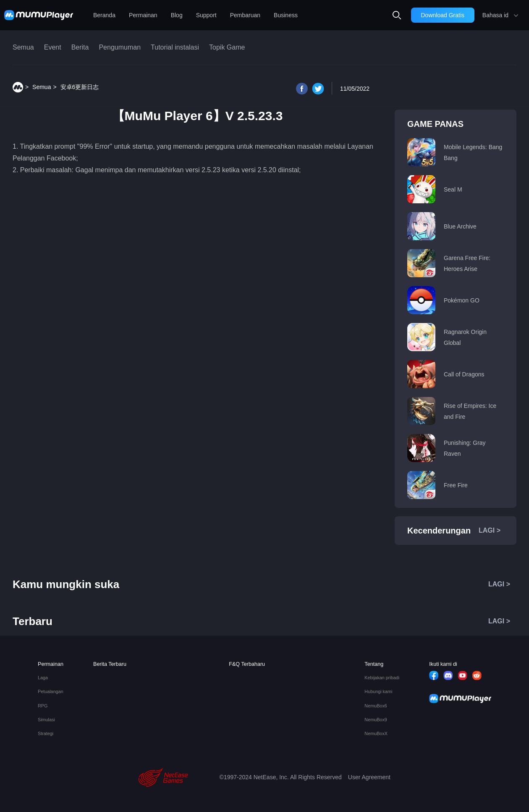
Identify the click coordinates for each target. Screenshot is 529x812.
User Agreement (369, 777)
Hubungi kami (378, 692)
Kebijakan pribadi (382, 678)
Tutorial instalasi (175, 47)
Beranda (104, 15)
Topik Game (227, 47)
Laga (43, 678)
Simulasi (46, 720)
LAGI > (490, 530)
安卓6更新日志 (80, 87)
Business (286, 15)
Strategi (46, 734)
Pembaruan (245, 15)
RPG (43, 706)
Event (53, 47)
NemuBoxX (376, 734)
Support (206, 15)
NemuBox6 (376, 706)
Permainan (143, 15)
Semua (23, 47)
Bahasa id (495, 15)
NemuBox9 (376, 720)
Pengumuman (120, 47)
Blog (177, 15)
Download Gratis (443, 15)
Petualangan (51, 692)
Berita (80, 47)
